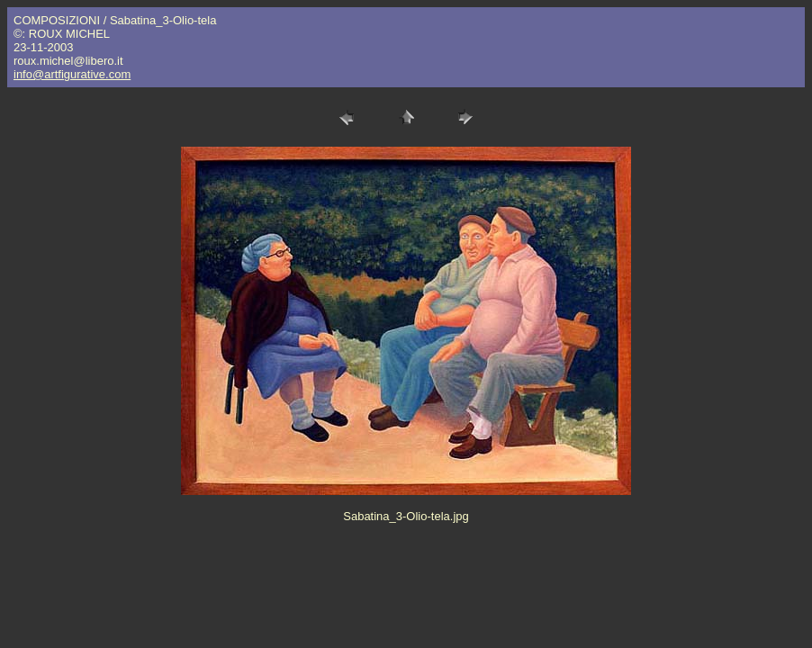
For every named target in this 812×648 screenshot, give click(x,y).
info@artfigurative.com (72, 74)
